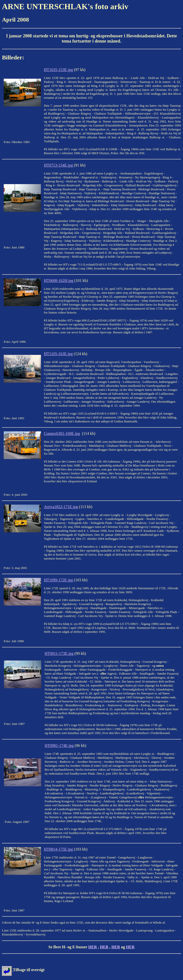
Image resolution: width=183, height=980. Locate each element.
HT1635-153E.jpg (58, 70)
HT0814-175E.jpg (58, 849)
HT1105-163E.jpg (58, 354)
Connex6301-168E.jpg (62, 433)
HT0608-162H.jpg (59, 281)
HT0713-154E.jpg (58, 165)
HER (93, 947)
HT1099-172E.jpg (58, 580)
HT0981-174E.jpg (59, 746)
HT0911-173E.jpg (59, 653)
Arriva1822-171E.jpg (61, 507)
